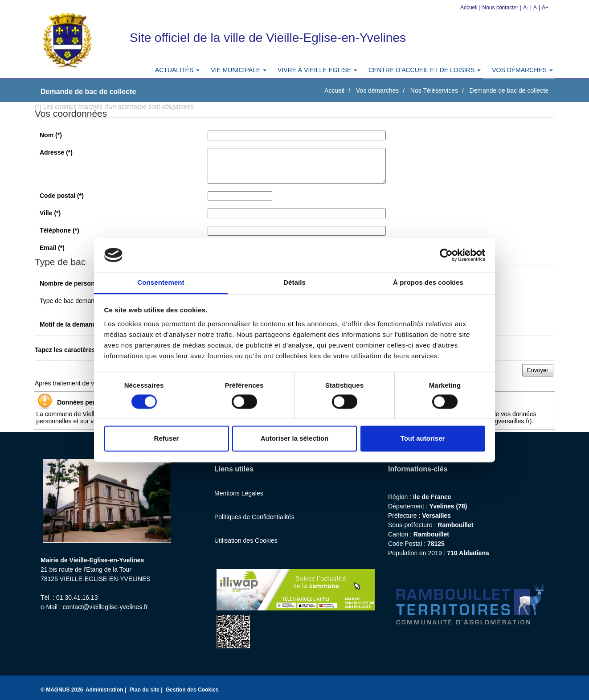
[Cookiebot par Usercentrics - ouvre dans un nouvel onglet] (446, 255)
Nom (51, 135)
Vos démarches (378, 90)
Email (52, 248)
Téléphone (59, 230)
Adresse (56, 152)
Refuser (167, 439)
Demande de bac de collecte (509, 90)
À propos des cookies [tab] (428, 283)
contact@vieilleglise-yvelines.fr (105, 607)
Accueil (469, 8)
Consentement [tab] (161, 283)
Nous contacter (501, 8)
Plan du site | (147, 690)
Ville (50, 213)
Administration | (107, 690)
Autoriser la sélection (295, 439)
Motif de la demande (74, 324)
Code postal (62, 196)
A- (526, 8)
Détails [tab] (294, 283)
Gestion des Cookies (192, 690)
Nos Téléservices (434, 90)
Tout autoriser (423, 439)
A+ (545, 8)
